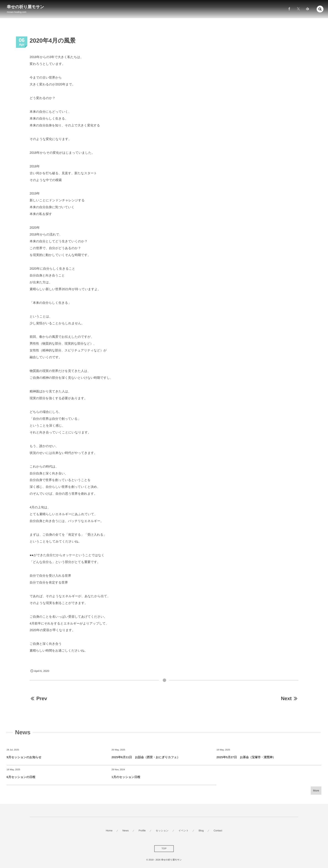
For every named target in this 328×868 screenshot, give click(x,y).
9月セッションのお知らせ (24, 757)
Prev (38, 698)
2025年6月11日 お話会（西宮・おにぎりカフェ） (146, 757)
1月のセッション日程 (126, 777)
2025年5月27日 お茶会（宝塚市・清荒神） (246, 757)
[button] (320, 8)
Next (290, 698)
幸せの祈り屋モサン (26, 7)
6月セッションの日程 (21, 777)
